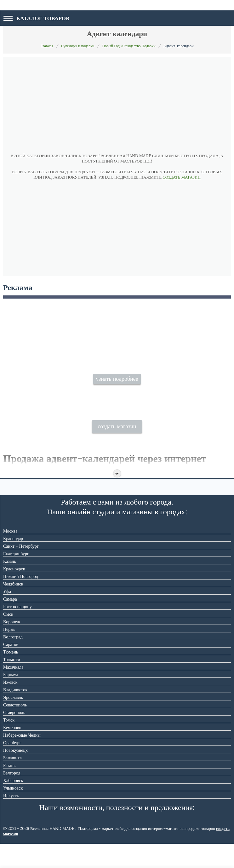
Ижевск (10, 706)
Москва (10, 555)
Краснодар (13, 563)
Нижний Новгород (21, 601)
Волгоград (13, 661)
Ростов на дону (17, 631)
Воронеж (12, 646)
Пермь (9, 654)
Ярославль (13, 722)
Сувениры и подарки (78, 46)
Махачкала (13, 691)
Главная (47, 46)
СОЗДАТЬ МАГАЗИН (182, 177)
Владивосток (15, 714)
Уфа (7, 616)
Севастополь (15, 729)
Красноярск (14, 593)
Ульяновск (13, 812)
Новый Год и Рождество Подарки (129, 46)
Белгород (12, 797)
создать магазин (117, 451)
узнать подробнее (117, 391)
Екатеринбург (16, 578)
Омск (8, 638)
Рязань (9, 790)
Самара (10, 623)
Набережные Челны (22, 759)
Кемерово (12, 752)
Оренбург (12, 767)
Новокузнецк (15, 774)
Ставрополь (14, 737)
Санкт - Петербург (21, 570)
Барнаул (11, 699)
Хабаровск (13, 805)
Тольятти (12, 684)
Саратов (11, 669)
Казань (10, 585)
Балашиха (12, 782)
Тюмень (11, 676)
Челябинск (13, 608)
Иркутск (11, 820)
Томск (9, 744)
